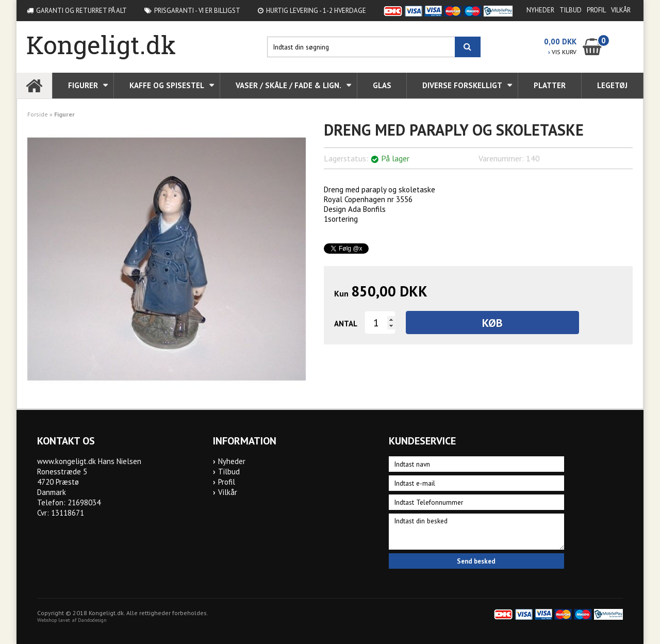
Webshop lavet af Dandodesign (72, 620)
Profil (596, 10)
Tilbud (571, 10)
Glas (382, 85)
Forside (38, 114)
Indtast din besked (477, 532)
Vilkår (621, 10)
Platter (550, 85)
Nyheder (540, 10)
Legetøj (612, 85)
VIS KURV (562, 52)
